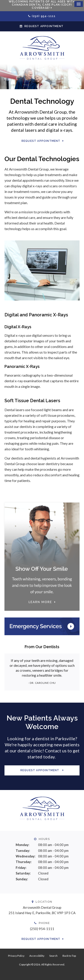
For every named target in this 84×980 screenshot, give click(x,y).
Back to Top (69, 956)
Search (53, 956)
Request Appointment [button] (44, 26)
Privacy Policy (16, 956)
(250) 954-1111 (44, 16)
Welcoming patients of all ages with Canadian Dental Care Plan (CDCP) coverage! (42, 5)
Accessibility (37, 956)
